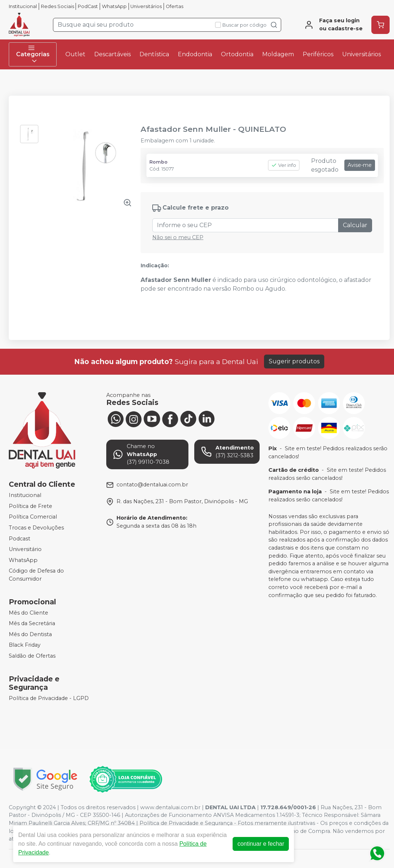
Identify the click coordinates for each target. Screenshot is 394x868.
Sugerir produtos (294, 361)
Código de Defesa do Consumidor (36, 575)
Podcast (20, 539)
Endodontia (195, 54)
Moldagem (278, 54)
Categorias (33, 54)
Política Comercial (33, 517)
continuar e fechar (261, 844)
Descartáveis (112, 54)
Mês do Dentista (30, 634)
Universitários (146, 6)
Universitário (25, 549)
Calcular (355, 225)
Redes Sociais (58, 6)
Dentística (154, 54)
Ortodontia (237, 54)
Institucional (23, 6)
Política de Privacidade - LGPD (49, 698)
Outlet (75, 54)
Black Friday (25, 645)
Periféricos (318, 54)
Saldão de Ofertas (32, 656)
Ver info (284, 165)
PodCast (88, 6)
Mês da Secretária (32, 623)
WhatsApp (114, 6)
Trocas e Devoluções (36, 528)
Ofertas (175, 6)
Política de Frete (30, 506)
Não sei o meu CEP (178, 237)
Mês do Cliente (28, 613)
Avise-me (360, 165)
